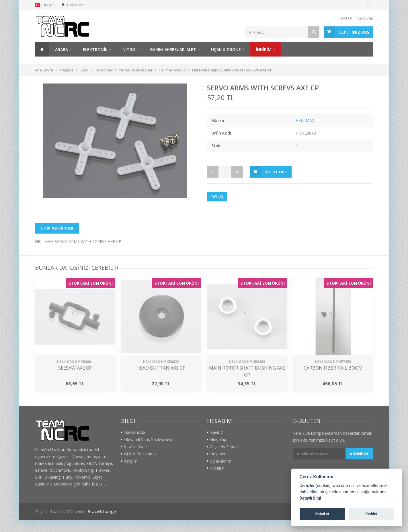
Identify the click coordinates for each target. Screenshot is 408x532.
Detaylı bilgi (310, 498)
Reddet (371, 514)
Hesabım (218, 454)
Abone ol (359, 454)
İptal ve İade (135, 447)
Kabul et (322, 514)
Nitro (129, 49)
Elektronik (95, 49)
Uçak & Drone (226, 49)
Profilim (217, 468)
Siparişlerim (221, 461)
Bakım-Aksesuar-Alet (173, 49)
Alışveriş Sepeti (224, 447)
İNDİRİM (264, 49)
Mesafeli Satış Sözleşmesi (148, 440)
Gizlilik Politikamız (140, 454)
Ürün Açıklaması (57, 228)
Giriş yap (366, 18)
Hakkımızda (135, 432)
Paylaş (217, 197)
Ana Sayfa (42, 49)
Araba (62, 49)
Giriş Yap (218, 440)
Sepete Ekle (276, 172)
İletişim (131, 461)
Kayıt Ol (345, 18)
